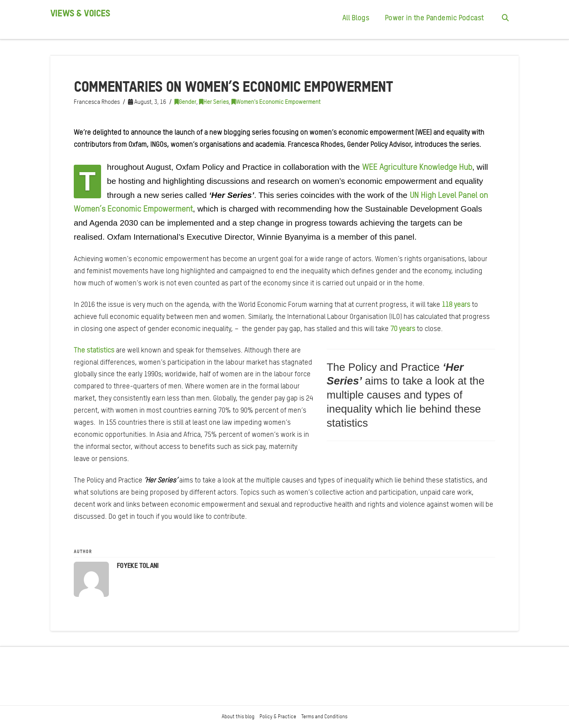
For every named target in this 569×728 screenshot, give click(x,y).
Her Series (214, 102)
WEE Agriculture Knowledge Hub (417, 167)
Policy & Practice (278, 716)
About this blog (238, 716)
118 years (456, 304)
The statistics (94, 350)
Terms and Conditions (324, 716)
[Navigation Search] (505, 20)
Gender (185, 102)
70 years (403, 328)
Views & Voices (80, 13)
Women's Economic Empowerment (276, 102)
